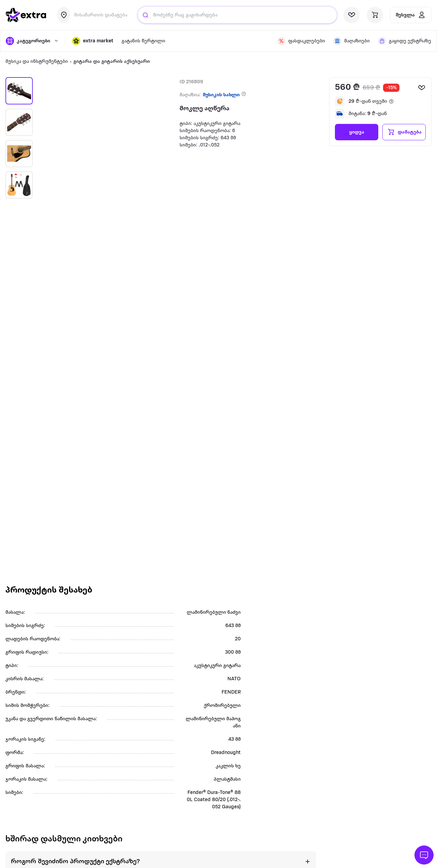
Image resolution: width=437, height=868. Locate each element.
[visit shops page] (351, 41)
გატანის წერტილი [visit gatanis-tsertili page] (143, 41)
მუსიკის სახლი (221, 95)
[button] (93, 41)
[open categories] (32, 41)
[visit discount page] (301, 41)
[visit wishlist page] (352, 15)
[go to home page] (26, 15)
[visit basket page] (375, 15)
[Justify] (145, 15)
